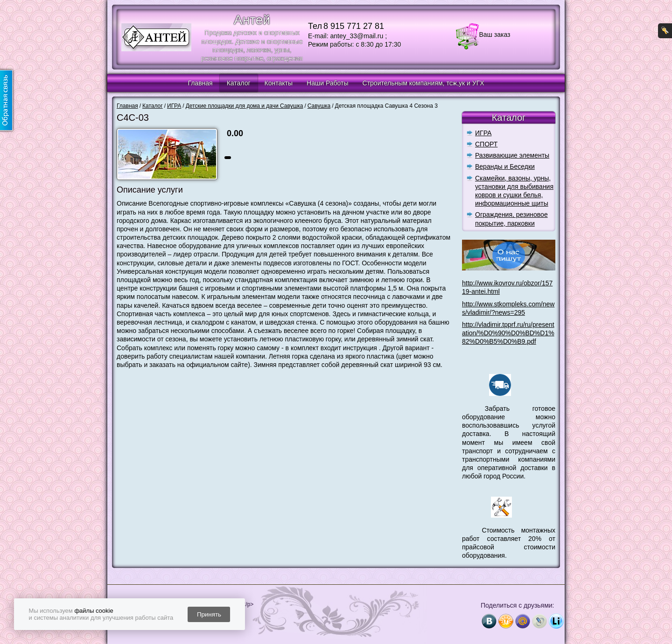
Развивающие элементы (512, 155)
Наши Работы (327, 83)
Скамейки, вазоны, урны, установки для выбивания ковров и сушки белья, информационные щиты (514, 191)
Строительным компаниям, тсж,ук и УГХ (423, 83)
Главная (200, 83)
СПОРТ (486, 144)
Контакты (279, 83)
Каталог (239, 83)
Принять (209, 614)
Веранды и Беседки (505, 166)
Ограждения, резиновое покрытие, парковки (511, 219)
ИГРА (483, 133)
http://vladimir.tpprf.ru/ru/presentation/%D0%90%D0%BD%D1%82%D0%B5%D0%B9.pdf (508, 333)
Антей (252, 20)
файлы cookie (94, 611)
